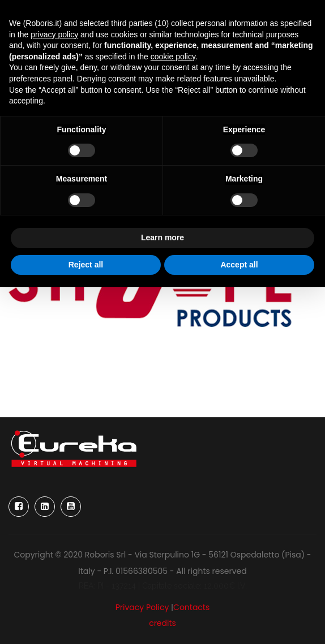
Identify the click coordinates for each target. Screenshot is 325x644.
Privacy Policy (142, 607)
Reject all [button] (86, 265)
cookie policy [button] (173, 57)
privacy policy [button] (54, 34)
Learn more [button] (162, 237)
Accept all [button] (239, 265)
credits (162, 623)
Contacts (191, 607)
